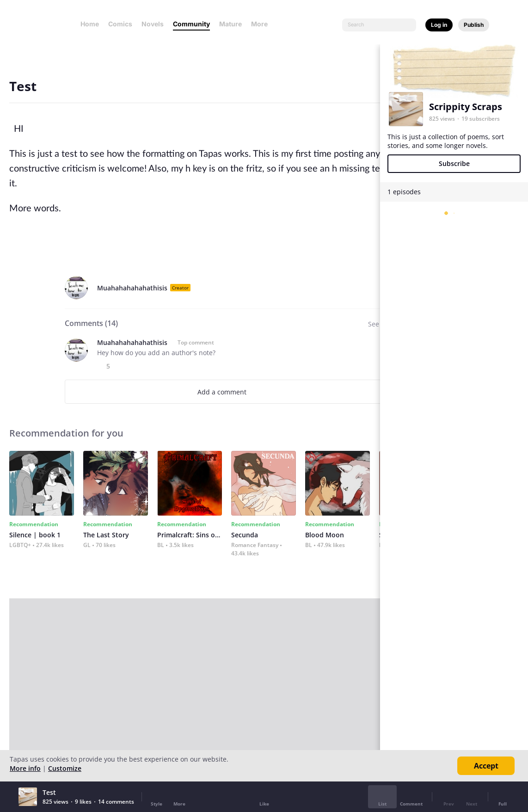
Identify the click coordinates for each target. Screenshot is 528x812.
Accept (486, 766)
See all (378, 324)
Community (191, 24)
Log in (439, 25)
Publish (474, 25)
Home (90, 24)
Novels (153, 24)
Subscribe (454, 163)
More (262, 24)
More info (25, 768)
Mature (230, 24)
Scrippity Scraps (466, 107)
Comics (120, 24)
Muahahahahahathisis (132, 288)
